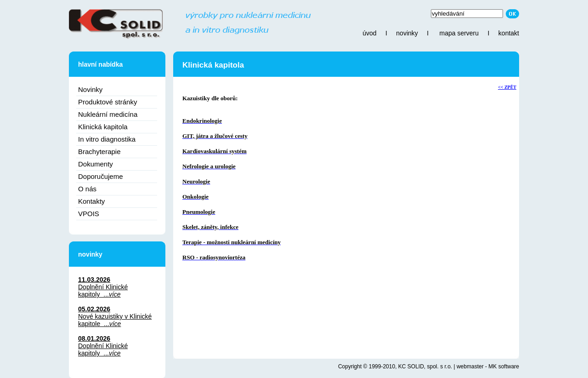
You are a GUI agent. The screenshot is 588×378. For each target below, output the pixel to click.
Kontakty (91, 201)
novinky (407, 33)
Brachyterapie (99, 152)
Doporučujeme (101, 176)
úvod (369, 33)
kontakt (509, 33)
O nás (87, 189)
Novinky (90, 89)
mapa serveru (459, 33)
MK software (504, 367)
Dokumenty (96, 164)
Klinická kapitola (103, 127)
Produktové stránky (107, 102)
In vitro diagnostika (107, 139)
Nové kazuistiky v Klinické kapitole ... (115, 320)
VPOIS (89, 214)
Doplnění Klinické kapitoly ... (103, 291)
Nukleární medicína (108, 114)
